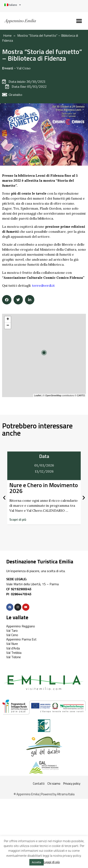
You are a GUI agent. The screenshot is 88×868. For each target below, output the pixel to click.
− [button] (8, 326)
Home (7, 35)
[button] (79, 21)
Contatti (39, 784)
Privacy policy (72, 784)
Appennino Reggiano (21, 626)
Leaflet (38, 395)
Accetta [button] (37, 862)
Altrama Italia (66, 794)
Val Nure (12, 644)
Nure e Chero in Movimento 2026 (44, 488)
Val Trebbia (14, 653)
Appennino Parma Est (21, 639)
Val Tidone (14, 657)
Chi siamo (54, 784)
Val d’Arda (13, 648)
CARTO (81, 395)
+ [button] (8, 319)
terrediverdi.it (43, 285)
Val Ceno (24, 68)
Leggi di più (52, 862)
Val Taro (12, 630)
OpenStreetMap (53, 395)
